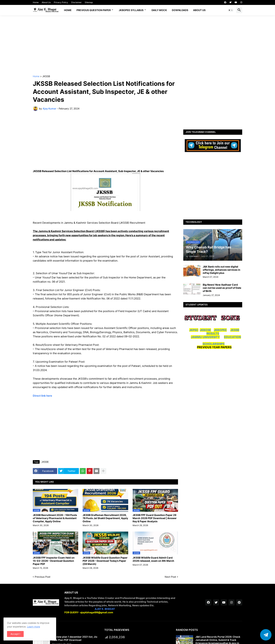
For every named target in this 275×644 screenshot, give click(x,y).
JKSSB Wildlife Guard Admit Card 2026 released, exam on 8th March (153, 559)
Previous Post (43, 577)
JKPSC (194, 330)
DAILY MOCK (159, 10)
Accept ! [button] (15, 634)
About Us (46, 2)
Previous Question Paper (94, 10)
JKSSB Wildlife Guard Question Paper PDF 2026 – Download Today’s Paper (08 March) (105, 561)
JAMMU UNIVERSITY (205, 337)
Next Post (170, 577)
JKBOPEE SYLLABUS (131, 10)
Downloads (180, 10)
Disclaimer (76, 2)
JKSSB (46, 76)
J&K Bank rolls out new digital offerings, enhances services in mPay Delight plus (222, 270)
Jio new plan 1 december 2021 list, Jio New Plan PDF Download (75, 638)
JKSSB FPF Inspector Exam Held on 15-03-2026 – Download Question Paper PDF (54, 561)
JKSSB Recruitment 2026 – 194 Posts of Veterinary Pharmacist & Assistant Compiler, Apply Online (55, 518)
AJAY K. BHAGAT (105, 609)
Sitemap (89, 2)
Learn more (33, 627)
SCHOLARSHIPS (214, 344)
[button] (231, 10)
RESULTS (213, 333)
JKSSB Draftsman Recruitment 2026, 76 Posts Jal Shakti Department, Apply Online (105, 518)
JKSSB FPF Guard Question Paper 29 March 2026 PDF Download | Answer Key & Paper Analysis (155, 518)
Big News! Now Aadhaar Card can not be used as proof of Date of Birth (222, 288)
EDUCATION (232, 337)
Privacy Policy (61, 2)
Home (36, 2)
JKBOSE (205, 330)
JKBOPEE (220, 330)
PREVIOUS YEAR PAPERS (214, 347)
